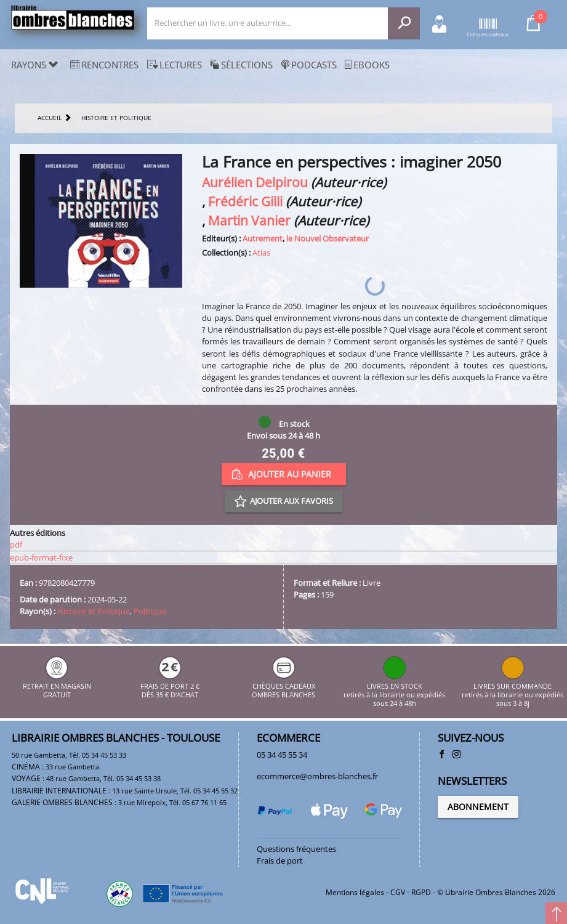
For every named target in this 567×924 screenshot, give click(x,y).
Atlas (261, 253)
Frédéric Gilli (245, 201)
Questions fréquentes (296, 849)
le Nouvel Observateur (328, 238)
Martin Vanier (249, 220)
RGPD (421, 892)
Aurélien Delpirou (255, 182)
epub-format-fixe (41, 557)
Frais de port (280, 861)
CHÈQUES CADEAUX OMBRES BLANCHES (283, 686)
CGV (398, 892)
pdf (16, 545)
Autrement (263, 238)
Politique (150, 611)
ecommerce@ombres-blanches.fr (317, 776)
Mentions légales (355, 892)
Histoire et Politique (94, 611)
